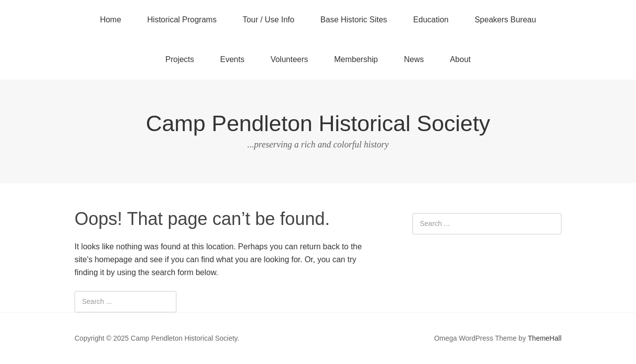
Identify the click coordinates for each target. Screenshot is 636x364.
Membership (356, 59)
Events (232, 59)
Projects (180, 59)
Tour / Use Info (268, 20)
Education (431, 20)
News (414, 59)
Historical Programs (182, 20)
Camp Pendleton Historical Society (318, 123)
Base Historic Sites (354, 20)
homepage (113, 259)
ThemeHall (545, 338)
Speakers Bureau (505, 20)
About (460, 59)
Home (111, 20)
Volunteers (289, 59)
